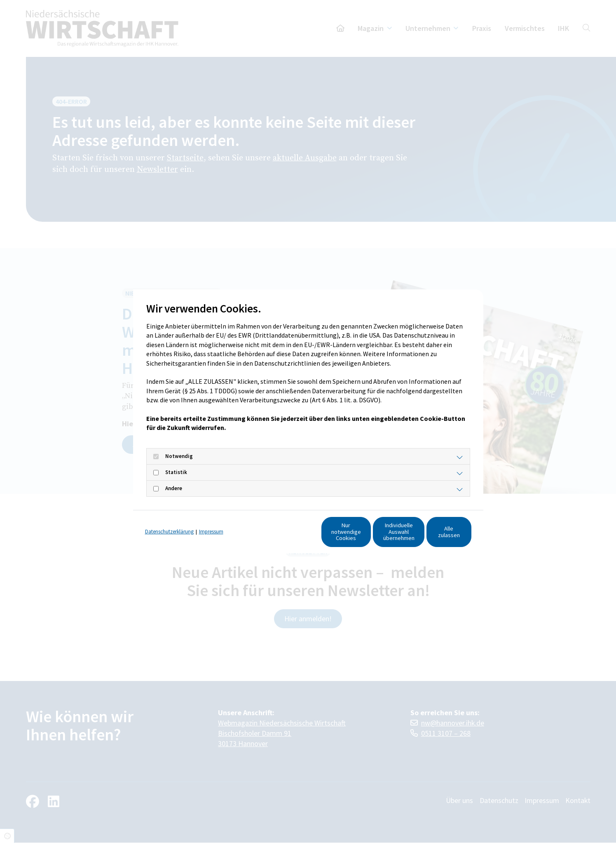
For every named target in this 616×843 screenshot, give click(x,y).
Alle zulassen (433, 535)
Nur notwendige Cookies (276, 535)
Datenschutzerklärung (169, 520)
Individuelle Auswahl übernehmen (355, 535)
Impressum (211, 520)
